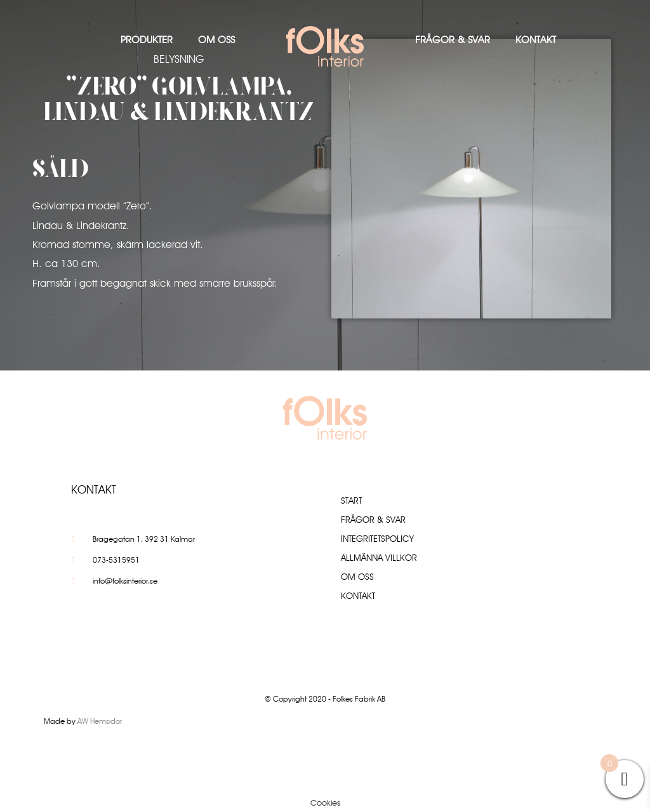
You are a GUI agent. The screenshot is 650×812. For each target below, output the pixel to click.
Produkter (147, 40)
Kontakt (536, 40)
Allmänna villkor (379, 558)
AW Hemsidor (100, 721)
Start (351, 501)
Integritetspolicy (377, 539)
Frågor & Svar (453, 40)
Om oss (216, 40)
